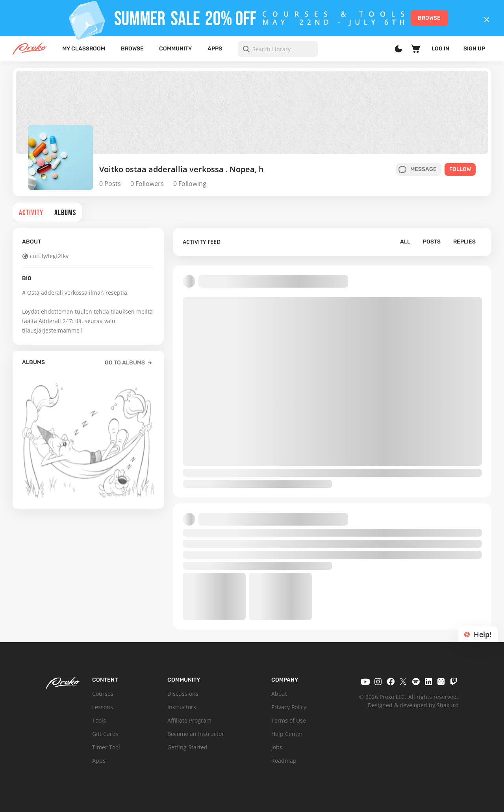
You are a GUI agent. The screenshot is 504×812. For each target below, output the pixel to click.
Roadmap (284, 761)
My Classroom (84, 49)
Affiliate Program (189, 720)
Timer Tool (106, 747)
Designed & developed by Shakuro (413, 705)
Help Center (287, 734)
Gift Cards (105, 734)
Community (175, 49)
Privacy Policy (289, 707)
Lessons (103, 707)
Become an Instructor (196, 734)
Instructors (182, 707)
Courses (103, 694)
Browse (132, 49)
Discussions (183, 694)
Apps (215, 49)
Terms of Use (289, 720)
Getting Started (187, 747)
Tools (99, 720)
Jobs (277, 747)
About (279, 694)
